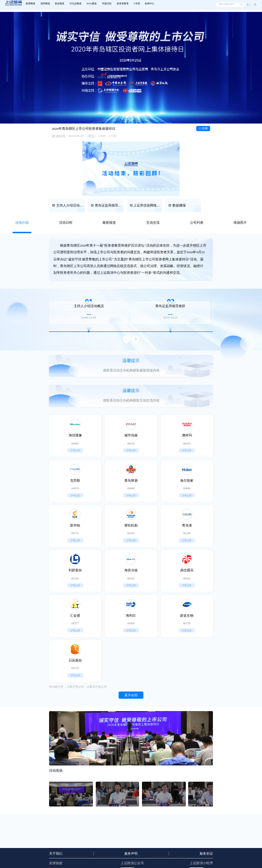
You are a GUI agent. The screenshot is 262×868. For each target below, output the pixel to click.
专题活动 (107, 4)
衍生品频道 (76, 4)
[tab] (22, 223)
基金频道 (60, 4)
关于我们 (56, 854)
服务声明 (131, 854)
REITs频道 (92, 4)
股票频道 (30, 4)
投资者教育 (123, 4)
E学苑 (137, 4)
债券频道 (45, 4)
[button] (253, 5)
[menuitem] (30, 5)
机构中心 (150, 4)
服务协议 (206, 854)
